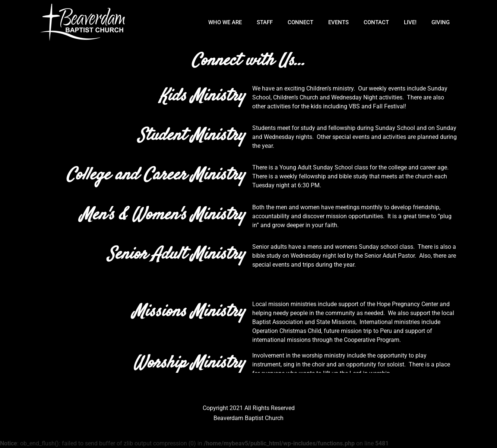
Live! (410, 22)
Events (338, 22)
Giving (441, 22)
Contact (376, 22)
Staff (265, 22)
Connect (300, 22)
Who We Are (225, 22)
